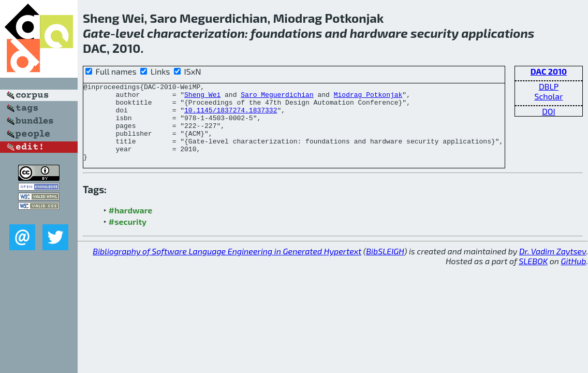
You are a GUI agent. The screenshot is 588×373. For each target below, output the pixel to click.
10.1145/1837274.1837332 (231, 116)
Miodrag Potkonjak (368, 97)
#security (128, 237)
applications (498, 33)
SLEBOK (533, 276)
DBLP (549, 86)
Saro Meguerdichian (277, 97)
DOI (549, 111)
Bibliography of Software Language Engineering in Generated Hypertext (227, 267)
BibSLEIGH (385, 267)
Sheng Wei (202, 97)
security (435, 33)
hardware (379, 33)
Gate (97, 33)
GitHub (574, 276)
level (130, 33)
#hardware (131, 226)
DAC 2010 (549, 71)
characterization (196, 33)
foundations (286, 33)
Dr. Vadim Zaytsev (553, 267)
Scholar (548, 96)
